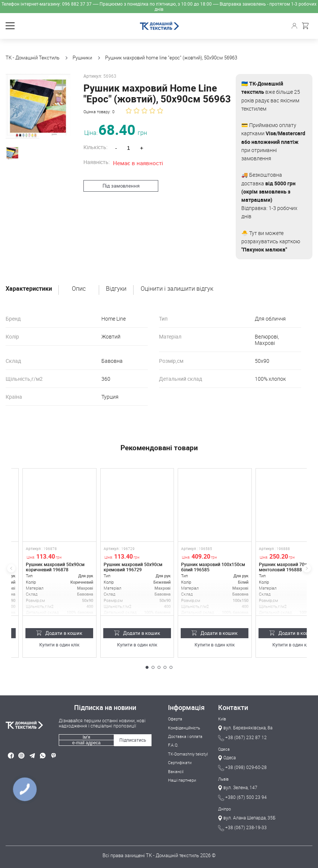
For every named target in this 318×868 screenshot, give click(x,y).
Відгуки (116, 289)
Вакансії (176, 771)
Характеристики (29, 289)
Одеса (224, 749)
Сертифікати (180, 762)
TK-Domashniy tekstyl (188, 754)
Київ (222, 719)
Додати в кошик (59, 633)
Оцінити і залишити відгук (177, 289)
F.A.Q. (173, 745)
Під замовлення (117, 186)
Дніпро (224, 809)
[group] (36, 104)
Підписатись (133, 740)
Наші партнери (182, 780)
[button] (147, 667)
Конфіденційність (184, 728)
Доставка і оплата (185, 736)
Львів (223, 779)
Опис (79, 289)
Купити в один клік (59, 645)
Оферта (175, 719)
